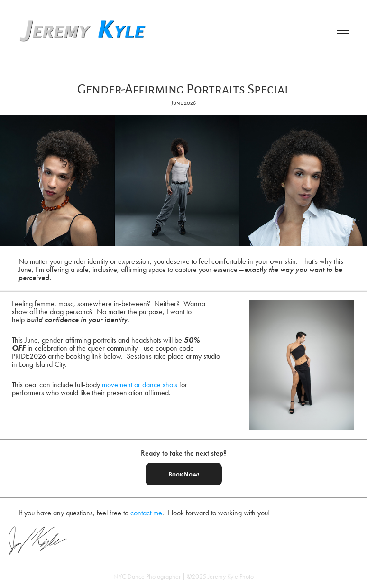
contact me (146, 513)
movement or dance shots (140, 385)
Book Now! (184, 474)
